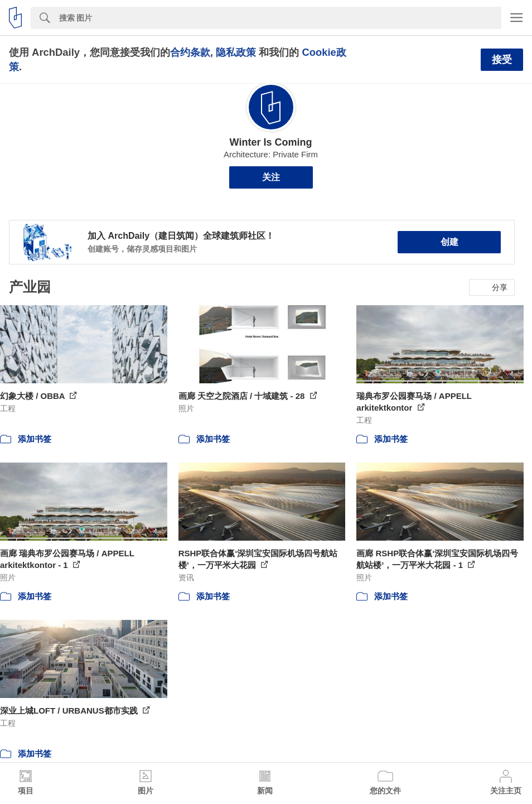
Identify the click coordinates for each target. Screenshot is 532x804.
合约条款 (190, 52)
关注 (271, 177)
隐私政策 (236, 52)
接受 (502, 60)
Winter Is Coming (271, 142)
